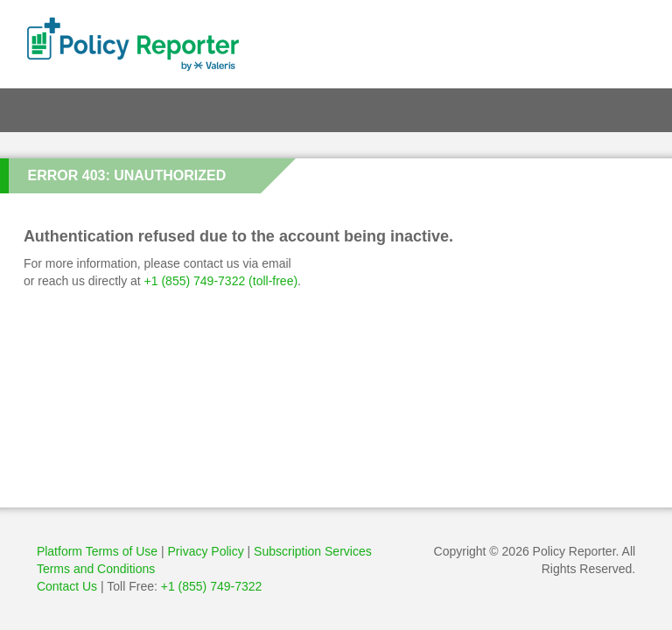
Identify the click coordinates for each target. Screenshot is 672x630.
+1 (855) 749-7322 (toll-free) (221, 281)
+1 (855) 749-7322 (212, 586)
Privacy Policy (208, 551)
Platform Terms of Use (97, 551)
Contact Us (67, 586)
